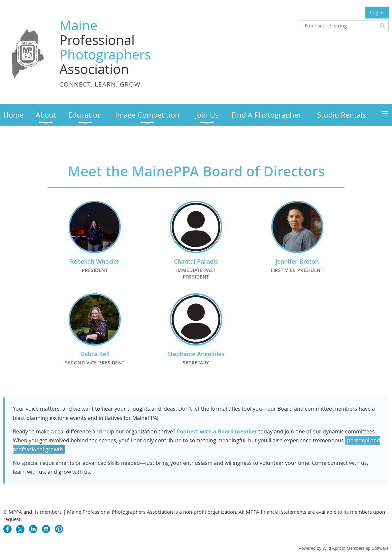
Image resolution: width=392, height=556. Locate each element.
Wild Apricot (334, 548)
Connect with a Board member (217, 431)
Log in (377, 12)
